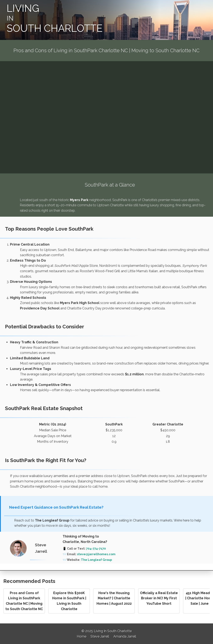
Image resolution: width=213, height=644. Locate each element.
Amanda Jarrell (125, 636)
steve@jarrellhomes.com (96, 554)
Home (82, 636)
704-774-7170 (96, 548)
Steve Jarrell (100, 636)
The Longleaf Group (96, 560)
